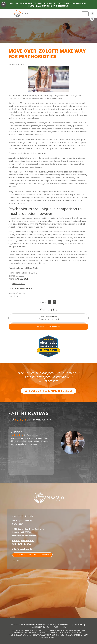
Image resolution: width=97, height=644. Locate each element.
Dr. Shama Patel (64, 624)
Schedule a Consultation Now (48, 327)
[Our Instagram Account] (92, 19)
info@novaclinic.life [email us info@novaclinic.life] (23, 288)
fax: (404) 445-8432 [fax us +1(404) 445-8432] (22, 544)
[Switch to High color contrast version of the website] (3, 5)
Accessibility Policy (40, 627)
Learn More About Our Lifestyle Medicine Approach (48, 318)
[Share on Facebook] (49, 302)
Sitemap (79, 624)
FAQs (56, 627)
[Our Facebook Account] (92, 14)
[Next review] (48, 420)
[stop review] (50, 420)
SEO (64, 627)
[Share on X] (55, 302)
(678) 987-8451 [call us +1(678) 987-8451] (21, 279)
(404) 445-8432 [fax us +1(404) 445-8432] (19, 284)
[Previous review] (45, 420)
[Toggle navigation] (85, 14)
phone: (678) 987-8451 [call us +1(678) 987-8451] (23, 541)
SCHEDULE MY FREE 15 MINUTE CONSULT (48, 391)
